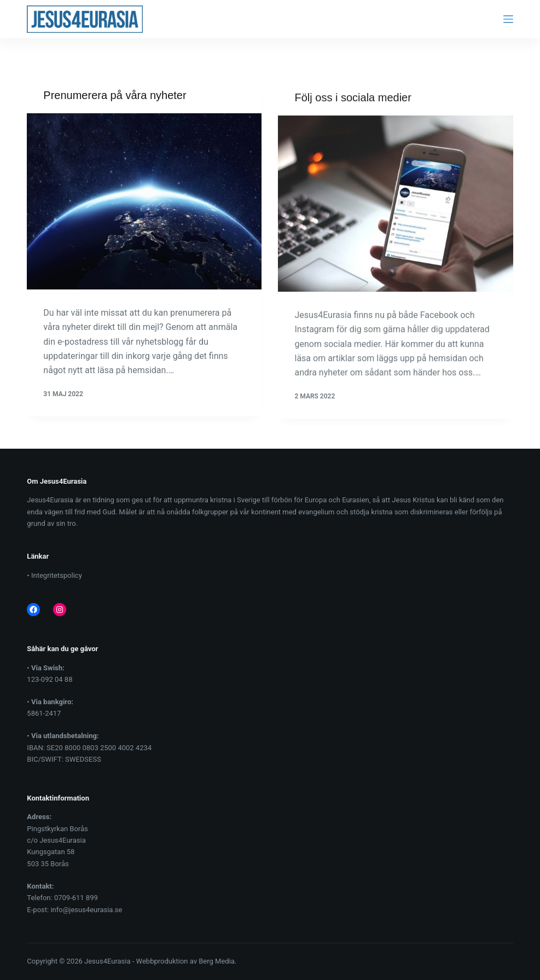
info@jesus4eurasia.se (86, 910)
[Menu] (508, 19)
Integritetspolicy (57, 575)
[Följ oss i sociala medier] (395, 206)
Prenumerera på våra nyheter (115, 96)
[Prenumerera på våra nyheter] (144, 202)
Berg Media (217, 961)
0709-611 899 (76, 898)
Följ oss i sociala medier (353, 100)
